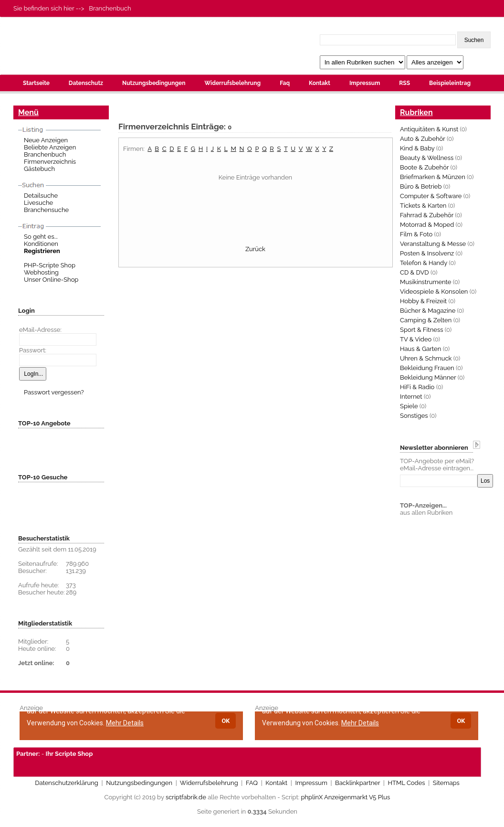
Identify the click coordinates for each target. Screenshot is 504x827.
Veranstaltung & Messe (433, 244)
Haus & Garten (420, 349)
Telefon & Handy (424, 263)
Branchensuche (46, 210)
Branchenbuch (45, 154)
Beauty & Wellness (427, 158)
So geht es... (41, 237)
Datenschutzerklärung (67, 783)
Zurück (255, 249)
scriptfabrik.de (186, 797)
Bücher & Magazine (428, 311)
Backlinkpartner (357, 783)
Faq (285, 83)
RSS (404, 83)
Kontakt (320, 83)
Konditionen (41, 244)
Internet (411, 397)
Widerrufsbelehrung (232, 83)
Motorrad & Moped (427, 225)
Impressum (365, 83)
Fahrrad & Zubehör (427, 215)
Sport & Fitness (421, 330)
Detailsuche (41, 196)
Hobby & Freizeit (423, 301)
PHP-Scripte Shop (50, 265)
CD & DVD (415, 272)
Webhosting (41, 272)
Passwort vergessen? (54, 392)
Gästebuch (39, 169)
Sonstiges (414, 416)
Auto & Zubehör (423, 139)
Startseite (36, 83)
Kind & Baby (417, 148)
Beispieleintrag (450, 83)
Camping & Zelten (426, 320)
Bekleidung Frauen (427, 368)
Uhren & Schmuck (426, 358)
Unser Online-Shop (51, 280)
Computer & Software (431, 196)
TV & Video (416, 339)
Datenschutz (86, 83)
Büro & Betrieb (421, 186)
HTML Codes (406, 783)
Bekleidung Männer (428, 377)
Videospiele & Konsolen (434, 292)
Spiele (409, 406)
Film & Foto (416, 234)
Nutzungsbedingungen (154, 83)
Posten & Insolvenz (427, 253)
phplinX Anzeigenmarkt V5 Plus (346, 797)
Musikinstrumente (425, 282)
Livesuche (38, 203)
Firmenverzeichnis (50, 162)
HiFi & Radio (417, 387)
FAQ (252, 783)
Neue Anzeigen (46, 140)
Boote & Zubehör (424, 167)
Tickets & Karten (423, 206)
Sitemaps (446, 783)
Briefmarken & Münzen (433, 177)
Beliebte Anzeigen (50, 147)
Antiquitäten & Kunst (429, 129)
